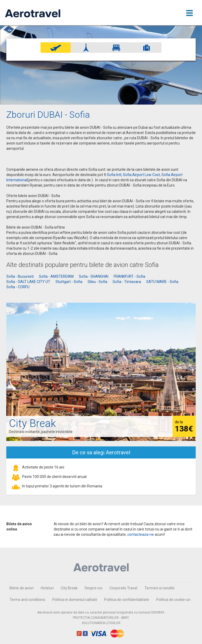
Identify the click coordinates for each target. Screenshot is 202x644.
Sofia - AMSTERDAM (56, 276)
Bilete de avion (22, 588)
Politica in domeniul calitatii (75, 600)
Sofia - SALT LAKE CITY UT (28, 282)
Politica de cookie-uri (173, 600)
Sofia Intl (114, 175)
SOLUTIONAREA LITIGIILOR (101, 623)
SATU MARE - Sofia (162, 282)
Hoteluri (47, 588)
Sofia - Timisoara (127, 282)
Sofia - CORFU (18, 287)
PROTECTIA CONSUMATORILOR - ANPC (101, 618)
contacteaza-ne (141, 534)
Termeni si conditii (159, 588)
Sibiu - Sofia (97, 282)
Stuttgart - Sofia (69, 282)
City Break (69, 588)
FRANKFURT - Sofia (129, 276)
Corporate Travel (123, 588)
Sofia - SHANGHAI (94, 276)
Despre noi (94, 588)
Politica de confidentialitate (127, 600)
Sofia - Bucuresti (20, 276)
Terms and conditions (27, 600)
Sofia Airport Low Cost (141, 175)
